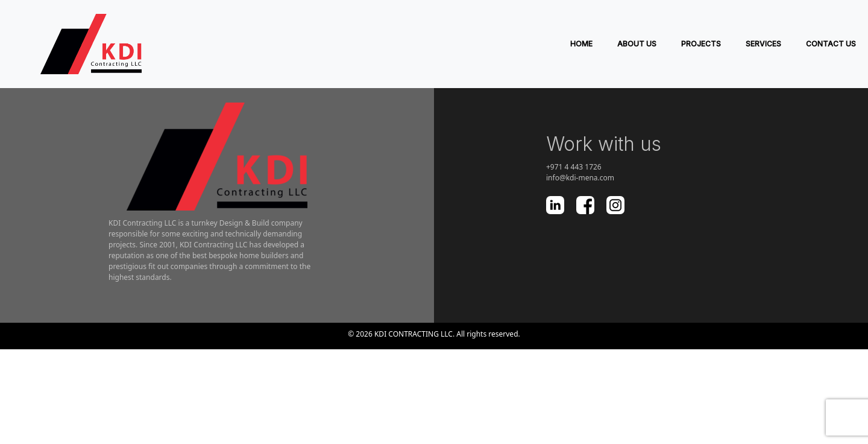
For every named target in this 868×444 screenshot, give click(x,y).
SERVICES (763, 44)
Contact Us (831, 44)
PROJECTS (701, 44)
